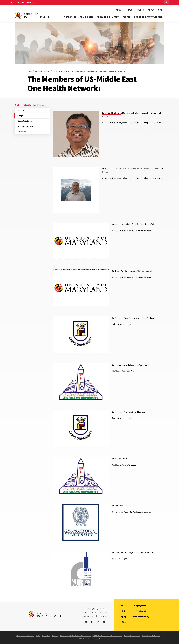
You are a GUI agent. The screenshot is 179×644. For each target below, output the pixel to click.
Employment (140, 606)
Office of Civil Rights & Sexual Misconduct (75, 636)
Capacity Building (25, 121)
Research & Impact (108, 17)
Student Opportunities (148, 17)
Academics (70, 17)
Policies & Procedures (132, 636)
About (119, 10)
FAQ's (38, 636)
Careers (55, 636)
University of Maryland (23, 2)
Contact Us (46, 636)
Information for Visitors (25, 636)
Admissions (87, 17)
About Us (22, 110)
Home (30, 71)
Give (160, 10)
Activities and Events (26, 126)
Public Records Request (151, 636)
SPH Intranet (140, 611)
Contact (124, 606)
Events (140, 10)
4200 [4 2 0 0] (86, 609)
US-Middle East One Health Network (101, 71)
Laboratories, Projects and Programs (68, 71)
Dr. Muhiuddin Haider (112, 113)
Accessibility (117, 636)
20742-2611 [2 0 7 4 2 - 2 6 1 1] (104, 612)
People (127, 17)
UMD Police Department (102, 636)
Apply (151, 10)
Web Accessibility (141, 617)
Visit (124, 611)
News (130, 10)
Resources (22, 132)
